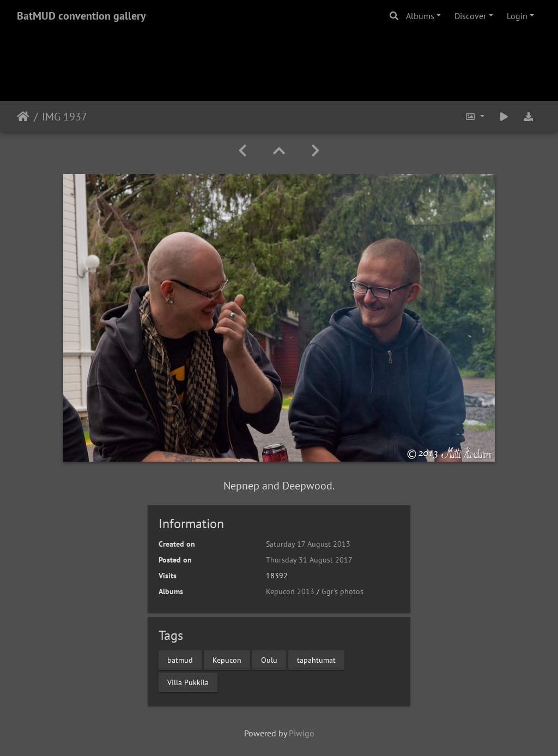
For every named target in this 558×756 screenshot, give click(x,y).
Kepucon (227, 660)
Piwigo (302, 733)
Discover (470, 16)
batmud (180, 660)
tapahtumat (316, 660)
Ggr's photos (342, 591)
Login (517, 16)
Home (23, 117)
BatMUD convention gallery (81, 16)
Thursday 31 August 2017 (309, 560)
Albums (420, 16)
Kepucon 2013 (290, 591)
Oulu (269, 660)
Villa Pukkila (188, 682)
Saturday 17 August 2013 (308, 544)
